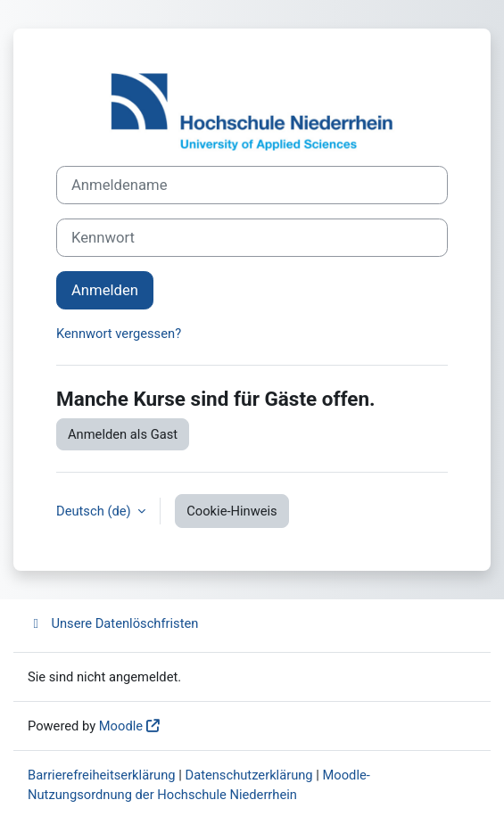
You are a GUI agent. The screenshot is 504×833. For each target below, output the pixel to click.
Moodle (121, 726)
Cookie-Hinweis (231, 511)
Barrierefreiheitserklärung (102, 775)
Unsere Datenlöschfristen (113, 623)
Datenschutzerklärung (249, 775)
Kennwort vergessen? (119, 334)
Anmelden (105, 290)
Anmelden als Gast (123, 434)
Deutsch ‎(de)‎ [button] (95, 511)
